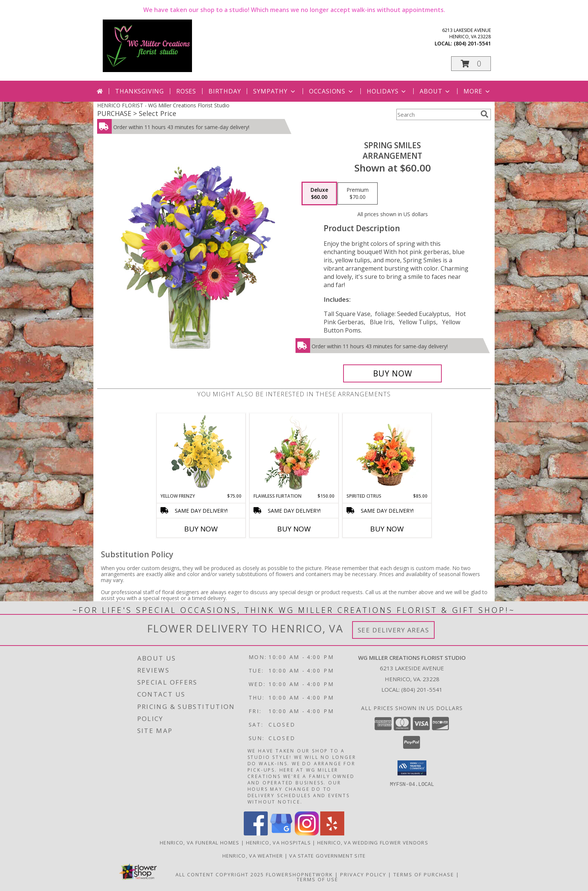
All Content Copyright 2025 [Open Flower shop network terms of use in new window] (220, 874)
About (435, 91)
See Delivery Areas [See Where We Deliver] (394, 630)
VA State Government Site (327, 856)
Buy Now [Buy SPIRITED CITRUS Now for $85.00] (387, 529)
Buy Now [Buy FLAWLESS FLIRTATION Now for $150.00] (294, 529)
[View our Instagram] (307, 833)
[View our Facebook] (256, 833)
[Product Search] (437, 114)
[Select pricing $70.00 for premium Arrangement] (358, 194)
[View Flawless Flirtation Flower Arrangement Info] (294, 453)
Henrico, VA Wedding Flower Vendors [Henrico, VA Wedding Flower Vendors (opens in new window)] (373, 843)
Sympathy (275, 91)
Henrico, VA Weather (253, 856)
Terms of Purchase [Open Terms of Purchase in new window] (424, 874)
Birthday (225, 91)
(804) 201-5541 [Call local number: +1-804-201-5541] (472, 43)
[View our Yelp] (332, 833)
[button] (471, 64)
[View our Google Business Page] (281, 833)
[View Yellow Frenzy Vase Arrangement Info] (201, 453)
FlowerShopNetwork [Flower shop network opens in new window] (299, 874)
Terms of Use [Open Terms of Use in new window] (317, 879)
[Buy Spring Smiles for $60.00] (392, 373)
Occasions (332, 91)
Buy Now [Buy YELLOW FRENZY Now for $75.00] (201, 529)
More (477, 91)
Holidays (387, 91)
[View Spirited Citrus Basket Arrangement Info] (387, 453)
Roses (186, 91)
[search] (484, 114)
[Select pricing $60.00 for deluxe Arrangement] (319, 194)
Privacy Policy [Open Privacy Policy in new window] (363, 874)
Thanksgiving (139, 91)
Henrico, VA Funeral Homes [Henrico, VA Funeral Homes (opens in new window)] (200, 843)
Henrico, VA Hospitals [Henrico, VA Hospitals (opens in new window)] (278, 843)
